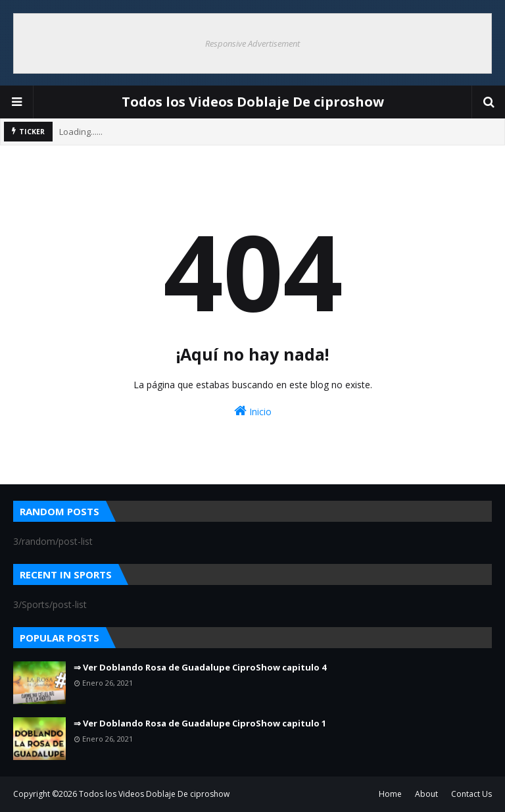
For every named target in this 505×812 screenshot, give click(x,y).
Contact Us (471, 794)
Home (390, 794)
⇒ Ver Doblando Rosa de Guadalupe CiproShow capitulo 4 (200, 667)
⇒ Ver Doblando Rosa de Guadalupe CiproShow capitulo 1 (200, 723)
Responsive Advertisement (252, 43)
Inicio (253, 411)
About (426, 794)
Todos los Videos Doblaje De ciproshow (253, 102)
